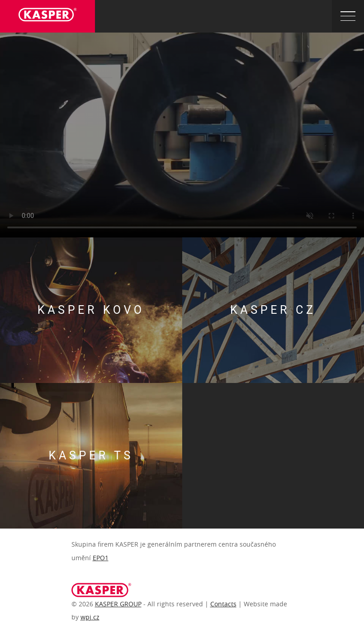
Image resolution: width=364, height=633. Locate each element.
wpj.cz (90, 617)
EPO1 (101, 558)
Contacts (223, 604)
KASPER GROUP (118, 604)
